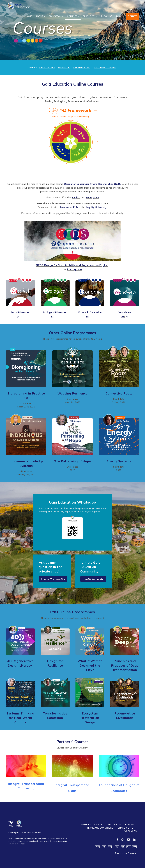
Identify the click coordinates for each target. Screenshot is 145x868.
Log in (119, 16)
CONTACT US (114, 824)
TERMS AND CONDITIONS (100, 828)
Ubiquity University (96, 207)
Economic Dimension (90, 312)
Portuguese (93, 197)
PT (23, 317)
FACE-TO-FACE (47, 68)
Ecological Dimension (55, 312)
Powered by (126, 853)
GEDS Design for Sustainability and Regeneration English (72, 265)
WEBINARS (64, 68)
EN (18, 317)
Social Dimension (20, 312)
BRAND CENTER (126, 828)
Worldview (125, 312)
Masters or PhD (69, 207)
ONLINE (33, 68)
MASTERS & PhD (82, 68)
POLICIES (130, 824)
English (76, 197)
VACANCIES (131, 831)
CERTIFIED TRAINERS (105, 68)
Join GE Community (93, 579)
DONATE (133, 16)
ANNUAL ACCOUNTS (91, 824)
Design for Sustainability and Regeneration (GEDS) (93, 184)
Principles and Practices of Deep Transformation (125, 665)
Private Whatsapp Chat (54, 579)
